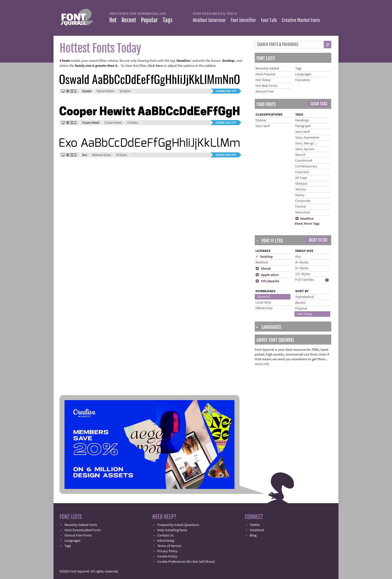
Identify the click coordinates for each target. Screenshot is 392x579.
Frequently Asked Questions (178, 525)
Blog (253, 535)
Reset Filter (318, 240)
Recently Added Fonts (81, 525)
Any (298, 257)
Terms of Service (169, 546)
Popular (149, 20)
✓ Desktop (264, 257)
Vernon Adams (105, 91)
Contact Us (165, 535)
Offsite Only (264, 308)
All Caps (301, 178)
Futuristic (302, 172)
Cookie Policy (167, 556)
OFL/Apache (267, 281)
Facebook (257, 530)
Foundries (303, 80)
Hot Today (263, 80)
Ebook (263, 269)
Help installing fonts (172, 530)
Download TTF (226, 91)
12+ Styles (303, 274)
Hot (113, 20)
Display (261, 120)
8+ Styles (302, 268)
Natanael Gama (101, 155)
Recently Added (267, 69)
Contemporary (306, 166)
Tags (168, 20)
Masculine (303, 212)
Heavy (300, 195)
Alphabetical (305, 297)
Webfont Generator (209, 20)
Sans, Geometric (307, 138)
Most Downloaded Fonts (83, 530)
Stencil (300, 155)
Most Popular (265, 74)
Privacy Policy (167, 551)
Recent (129, 20)
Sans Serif (263, 126)
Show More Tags (307, 224)
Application (267, 275)
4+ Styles (302, 262)
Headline (304, 219)
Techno (301, 189)
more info (262, 364)
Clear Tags (319, 104)
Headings (302, 120)
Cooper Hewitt (113, 123)
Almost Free (264, 92)
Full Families (305, 280)
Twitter (255, 525)
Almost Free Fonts (78, 535)
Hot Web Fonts (266, 86)
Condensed (304, 161)
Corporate (303, 201)
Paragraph (303, 126)
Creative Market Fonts (301, 20)
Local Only (263, 303)
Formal (301, 207)
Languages (303, 74)
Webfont (262, 262)
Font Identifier (243, 20)
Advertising (166, 541)
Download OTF (226, 123)
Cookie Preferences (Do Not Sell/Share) (186, 562)
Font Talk (269, 20)
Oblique (301, 184)
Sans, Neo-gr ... (306, 143)
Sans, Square (305, 149)
